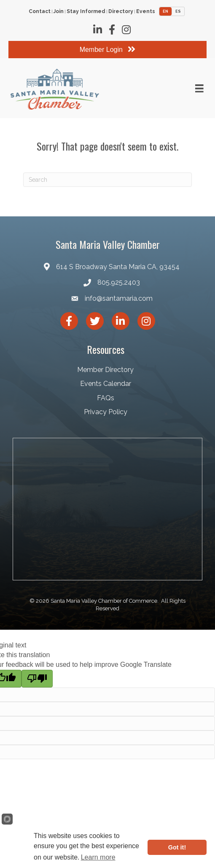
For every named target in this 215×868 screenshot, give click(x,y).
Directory (121, 12)
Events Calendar (106, 384)
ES (178, 11)
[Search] (107, 180)
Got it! (177, 847)
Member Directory (105, 370)
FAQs (106, 398)
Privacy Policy (106, 412)
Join (59, 12)
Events (146, 12)
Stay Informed (86, 12)
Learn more (98, 857)
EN (165, 11)
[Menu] (199, 89)
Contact (40, 12)
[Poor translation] (37, 679)
